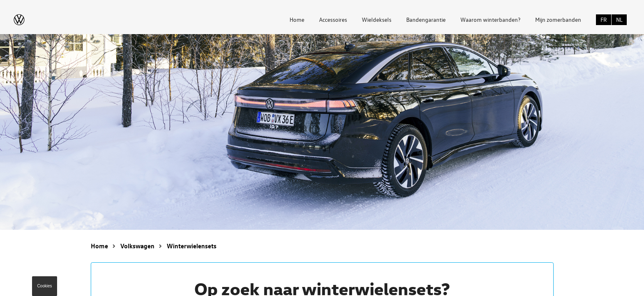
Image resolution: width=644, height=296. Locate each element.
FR (604, 20)
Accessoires (333, 20)
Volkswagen (137, 246)
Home (297, 20)
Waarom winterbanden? (490, 20)
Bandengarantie (426, 20)
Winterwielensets (192, 246)
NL (619, 20)
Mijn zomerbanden (558, 20)
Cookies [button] (44, 286)
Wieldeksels (377, 20)
